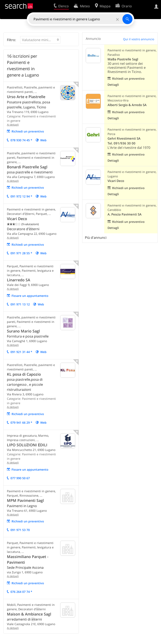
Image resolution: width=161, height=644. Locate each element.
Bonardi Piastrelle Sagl (27, 167)
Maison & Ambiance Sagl (29, 614)
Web (43, 140)
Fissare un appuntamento (30, 296)
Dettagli (113, 85)
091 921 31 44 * (21, 352)
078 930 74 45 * (21, 140)
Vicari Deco (17, 219)
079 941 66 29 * (21, 423)
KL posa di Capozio (24, 374)
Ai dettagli (13, 125)
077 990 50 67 (20, 478)
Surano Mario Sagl (23, 331)
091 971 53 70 (20, 530)
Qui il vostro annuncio (139, 39)
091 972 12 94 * (21, 196)
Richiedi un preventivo (28, 131)
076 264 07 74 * (21, 592)
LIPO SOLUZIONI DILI (27, 445)
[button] (40, 40)
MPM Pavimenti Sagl (25, 500)
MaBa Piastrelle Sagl (123, 59)
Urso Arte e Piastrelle (26, 97)
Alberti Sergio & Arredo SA (127, 105)
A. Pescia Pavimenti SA (125, 214)
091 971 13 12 (20, 304)
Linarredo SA (19, 280)
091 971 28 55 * (21, 253)
